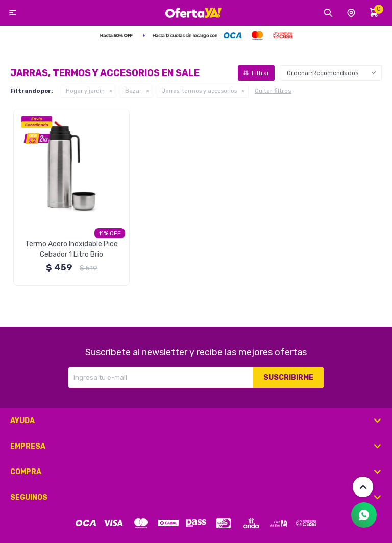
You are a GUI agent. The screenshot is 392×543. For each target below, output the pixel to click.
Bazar (133, 91)
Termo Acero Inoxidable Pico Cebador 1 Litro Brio (71, 249)
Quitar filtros (273, 91)
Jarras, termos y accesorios (199, 91)
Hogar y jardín (85, 91)
